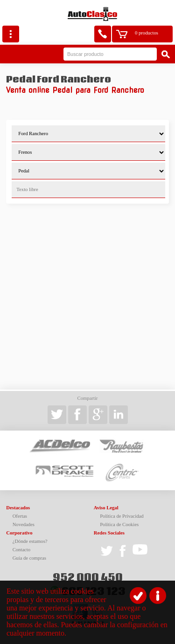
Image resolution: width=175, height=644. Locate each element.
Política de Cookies (119, 524)
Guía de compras (29, 558)
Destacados (18, 508)
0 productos (147, 33)
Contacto (21, 550)
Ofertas (20, 516)
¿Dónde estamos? (30, 541)
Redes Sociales (109, 533)
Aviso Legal (106, 508)
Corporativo (19, 533)
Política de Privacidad (122, 516)
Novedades (24, 524)
